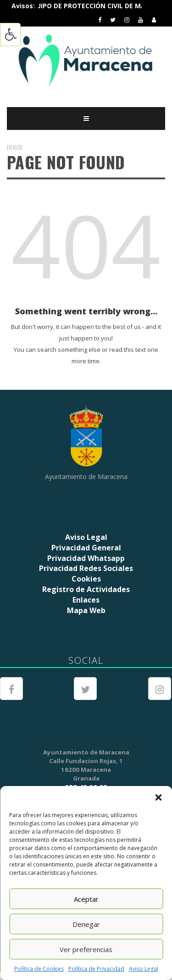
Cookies (86, 579)
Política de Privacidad (96, 969)
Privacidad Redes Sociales (86, 568)
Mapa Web (86, 610)
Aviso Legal (144, 969)
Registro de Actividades (86, 589)
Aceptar (86, 899)
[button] (158, 797)
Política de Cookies (39, 969)
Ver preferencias (86, 949)
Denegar (86, 924)
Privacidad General (86, 548)
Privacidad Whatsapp (86, 558)
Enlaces (86, 600)
